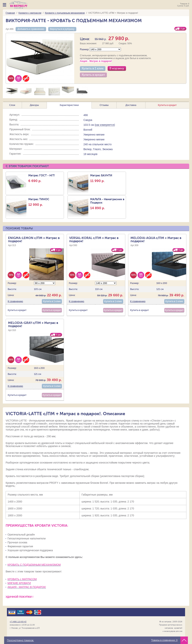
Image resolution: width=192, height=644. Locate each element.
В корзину (117, 68)
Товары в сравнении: (164, 640)
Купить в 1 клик (93, 68)
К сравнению (15, 301)
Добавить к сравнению (31, 29)
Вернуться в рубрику (62, 29)
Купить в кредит (93, 75)
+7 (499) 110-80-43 (18, 622)
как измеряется (105, 125)
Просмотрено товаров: (20, 640)
